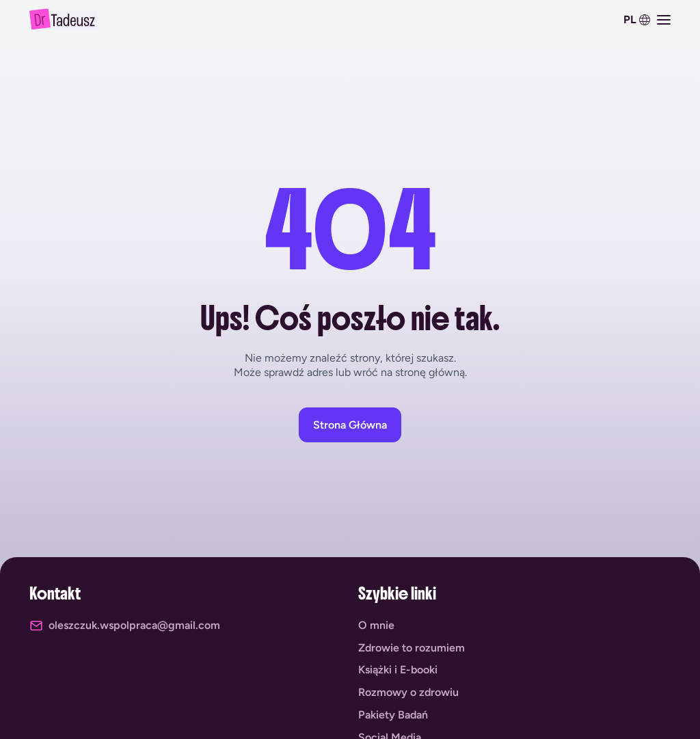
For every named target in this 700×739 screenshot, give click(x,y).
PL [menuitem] (630, 20)
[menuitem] (635, 20)
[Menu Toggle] (664, 20)
